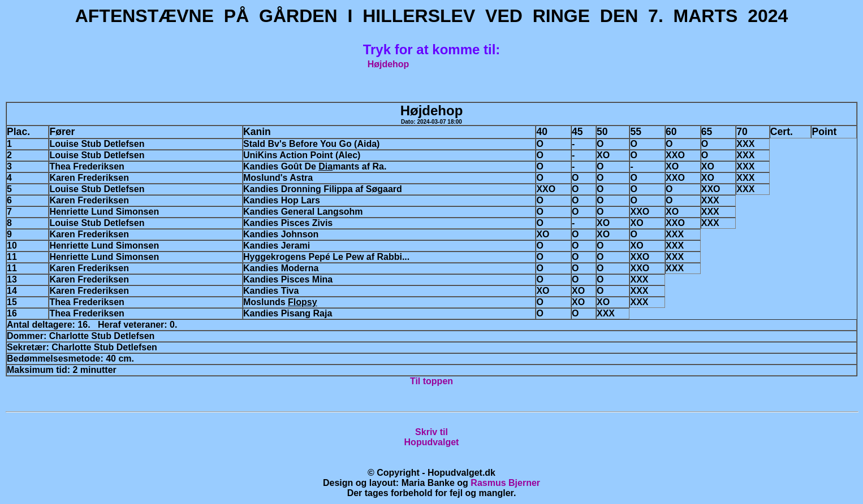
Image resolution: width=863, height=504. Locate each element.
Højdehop (389, 64)
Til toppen (431, 381)
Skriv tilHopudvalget (432, 437)
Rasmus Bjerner (505, 483)
